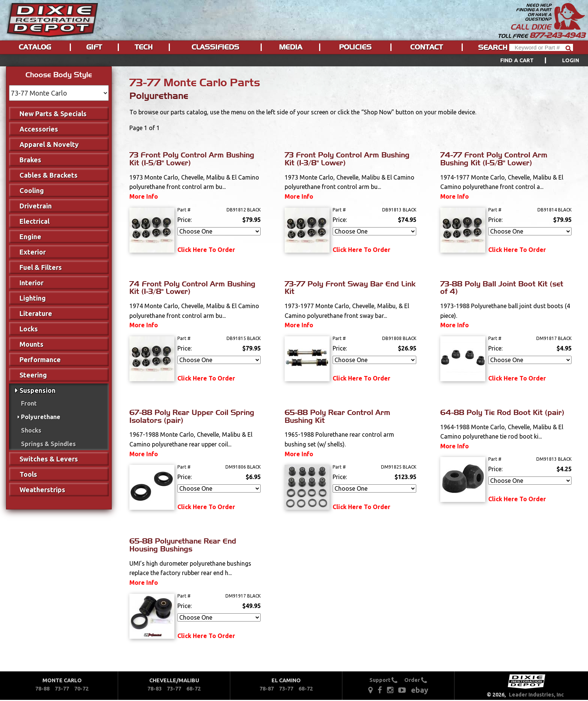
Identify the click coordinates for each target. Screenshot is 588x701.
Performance (40, 359)
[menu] (294, 60)
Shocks (31, 430)
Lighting (33, 298)
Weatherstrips (42, 490)
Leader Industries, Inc (536, 695)
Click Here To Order (206, 250)
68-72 (193, 689)
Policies (355, 47)
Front (29, 403)
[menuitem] (531, 60)
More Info (144, 196)
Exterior (33, 252)
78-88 (42, 689)
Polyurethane (41, 417)
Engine (30, 237)
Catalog (35, 47)
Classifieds (215, 47)
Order (416, 680)
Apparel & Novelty (49, 144)
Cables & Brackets (49, 175)
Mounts (31, 344)
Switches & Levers (49, 459)
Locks (29, 329)
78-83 (154, 689)
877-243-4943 (557, 35)
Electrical (34, 221)
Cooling (32, 190)
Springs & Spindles (48, 444)
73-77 (62, 689)
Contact (427, 47)
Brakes (30, 160)
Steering (33, 375)
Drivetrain (36, 206)
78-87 (267, 689)
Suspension (37, 390)
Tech (144, 47)
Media (291, 47)
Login (571, 60)
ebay (420, 690)
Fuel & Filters (41, 267)
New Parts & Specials (53, 114)
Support (383, 680)
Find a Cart (517, 60)
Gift (94, 47)
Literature (36, 313)
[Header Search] (541, 47)
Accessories (39, 129)
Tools (28, 474)
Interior (31, 283)
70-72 (81, 689)
